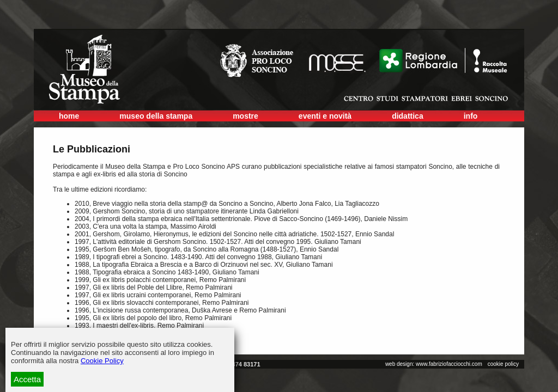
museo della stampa (156, 116)
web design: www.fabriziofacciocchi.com (434, 364)
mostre (245, 116)
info (471, 116)
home (69, 116)
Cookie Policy (102, 361)
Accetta (27, 379)
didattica (408, 116)
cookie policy (503, 364)
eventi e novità (325, 116)
